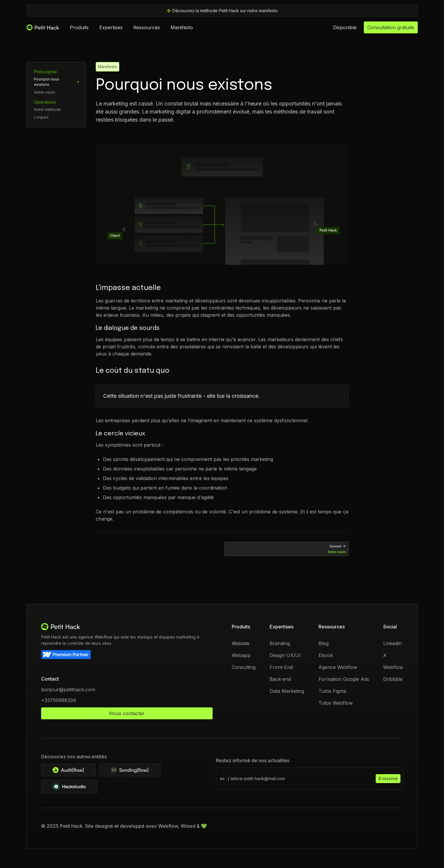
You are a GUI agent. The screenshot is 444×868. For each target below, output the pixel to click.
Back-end (280, 679)
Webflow (393, 667)
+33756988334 (59, 700)
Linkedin (392, 643)
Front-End (281, 667)
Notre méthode (47, 110)
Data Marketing (287, 691)
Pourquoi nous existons (47, 82)
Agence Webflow (338, 667)
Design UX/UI (285, 655)
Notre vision (45, 92)
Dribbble (393, 679)
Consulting (244, 667)
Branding (280, 643)
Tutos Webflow (335, 703)
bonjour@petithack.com (68, 690)
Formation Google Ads (344, 679)
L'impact (41, 117)
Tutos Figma (332, 691)
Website (240, 643)
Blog (323, 643)
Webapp (241, 655)
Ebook (325, 655)
